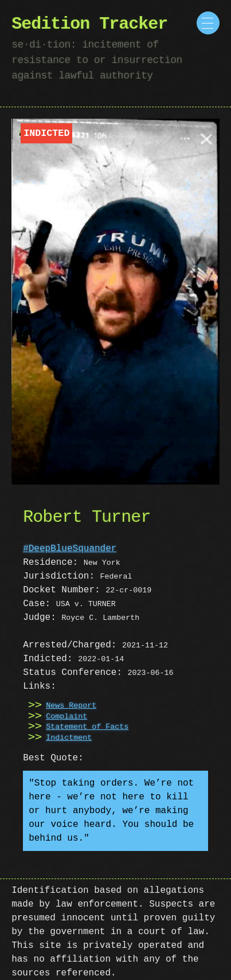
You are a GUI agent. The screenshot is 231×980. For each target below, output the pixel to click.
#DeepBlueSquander (70, 549)
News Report (71, 706)
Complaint (66, 717)
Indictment (69, 738)
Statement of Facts (87, 727)
